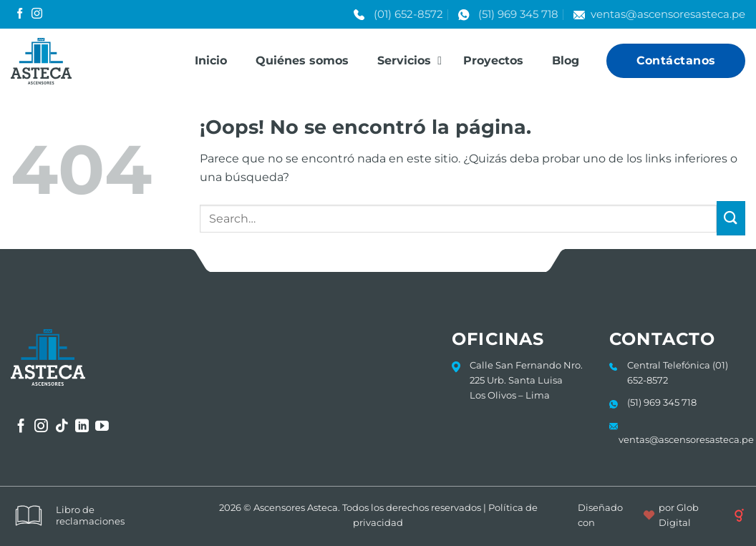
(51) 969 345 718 (518, 14)
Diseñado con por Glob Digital (661, 515)
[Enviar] (731, 219)
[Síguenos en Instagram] (37, 14)
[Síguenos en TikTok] (62, 427)
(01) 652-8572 (408, 14)
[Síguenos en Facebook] (20, 14)
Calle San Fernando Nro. (526, 365)
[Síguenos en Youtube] (102, 427)
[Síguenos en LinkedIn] (82, 427)
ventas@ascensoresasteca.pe (668, 14)
